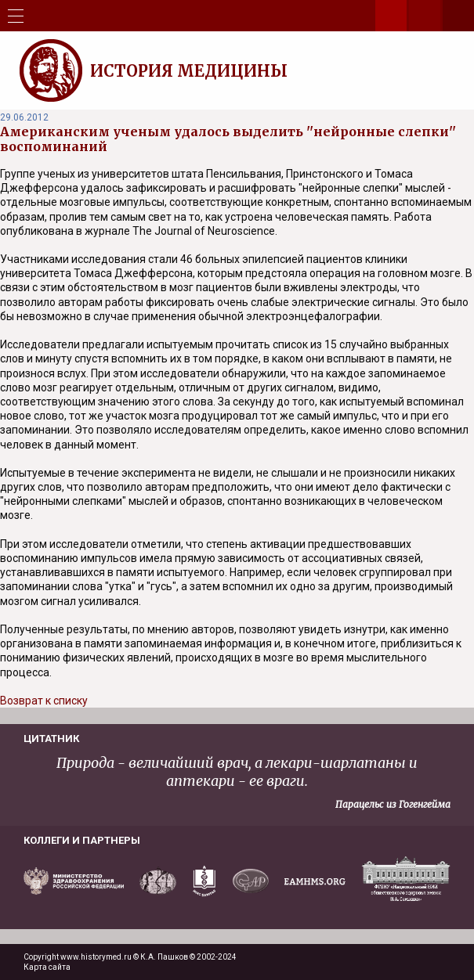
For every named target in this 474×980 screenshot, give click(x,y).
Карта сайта (47, 967)
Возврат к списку (44, 701)
